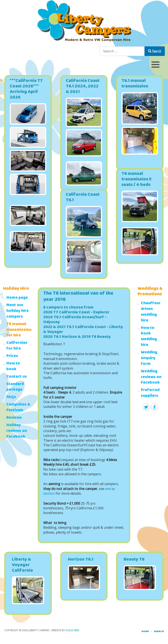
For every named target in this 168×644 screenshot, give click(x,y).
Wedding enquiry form (149, 359)
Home (145, 632)
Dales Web (72, 630)
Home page (17, 298)
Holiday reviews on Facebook (17, 431)
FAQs (11, 398)
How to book (13, 367)
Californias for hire (17, 346)
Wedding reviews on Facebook (151, 378)
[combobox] (122, 51)
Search (155, 51)
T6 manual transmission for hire (18, 330)
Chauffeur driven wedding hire (151, 312)
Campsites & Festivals (18, 408)
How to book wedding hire (149, 337)
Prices (12, 356)
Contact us (17, 377)
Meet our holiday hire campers (17, 311)
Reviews (14, 418)
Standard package (15, 387)
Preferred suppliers (150, 393)
